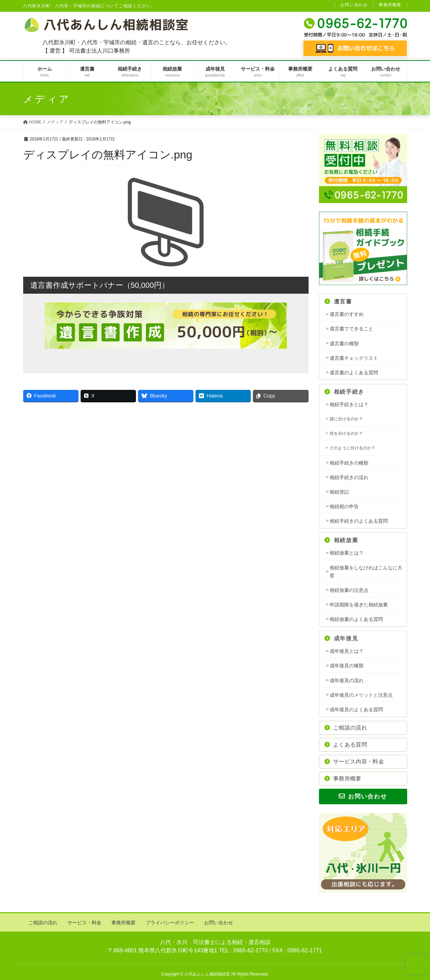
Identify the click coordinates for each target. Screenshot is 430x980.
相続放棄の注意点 (349, 590)
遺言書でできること (351, 329)
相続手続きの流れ (349, 477)
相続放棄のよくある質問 (356, 619)
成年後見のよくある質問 (356, 709)
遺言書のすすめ (347, 314)
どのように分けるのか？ (353, 448)
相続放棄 (341, 540)
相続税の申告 (344, 506)
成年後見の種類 (347, 666)
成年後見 (341, 638)
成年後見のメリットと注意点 (361, 695)
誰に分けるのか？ (346, 419)
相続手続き (344, 392)
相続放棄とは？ (347, 553)
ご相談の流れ (346, 728)
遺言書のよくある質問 (354, 373)
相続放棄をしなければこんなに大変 (366, 572)
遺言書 (338, 301)
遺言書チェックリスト (354, 358)
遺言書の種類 (344, 344)
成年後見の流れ (347, 680)
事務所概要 (390, 5)
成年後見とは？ (347, 651)
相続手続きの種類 (349, 463)
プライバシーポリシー (170, 923)
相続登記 (339, 492)
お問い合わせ (354, 5)
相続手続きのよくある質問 (359, 521)
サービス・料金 (84, 923)
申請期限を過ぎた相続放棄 (359, 605)
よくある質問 (346, 745)
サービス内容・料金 (354, 762)
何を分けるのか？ (346, 433)
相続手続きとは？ (349, 404)
